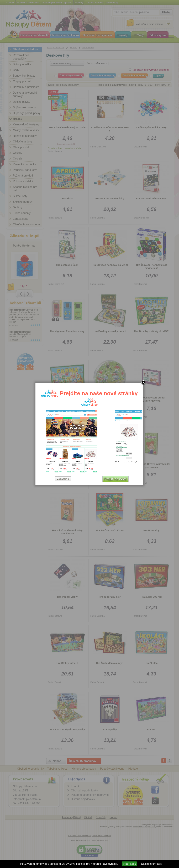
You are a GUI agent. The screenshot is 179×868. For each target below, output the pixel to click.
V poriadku (130, 864)
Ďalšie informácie (152, 864)
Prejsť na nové (115, 479)
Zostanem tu (63, 479)
